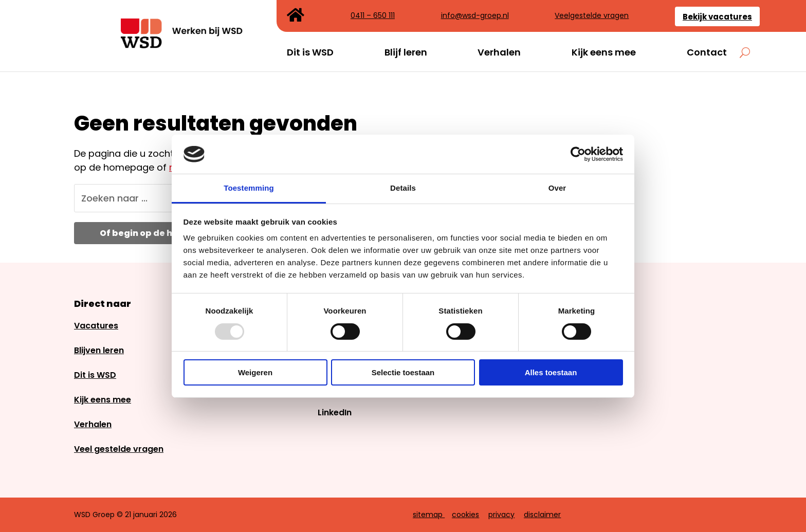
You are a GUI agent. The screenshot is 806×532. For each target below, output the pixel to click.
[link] (182, 45)
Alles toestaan (551, 372)
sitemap (428, 515)
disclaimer (542, 515)
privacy (501, 515)
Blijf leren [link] (406, 52)
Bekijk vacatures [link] (717, 17)
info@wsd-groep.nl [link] (475, 16)
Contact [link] (707, 52)
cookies (465, 515)
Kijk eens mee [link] (604, 52)
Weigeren (255, 372)
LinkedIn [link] (335, 412)
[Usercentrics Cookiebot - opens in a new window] (578, 154)
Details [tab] (403, 188)
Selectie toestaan (403, 372)
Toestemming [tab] (249, 188)
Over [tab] (557, 188)
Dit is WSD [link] (310, 52)
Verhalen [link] (499, 52)
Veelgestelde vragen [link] (592, 16)
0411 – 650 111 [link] (373, 16)
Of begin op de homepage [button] (158, 233)
